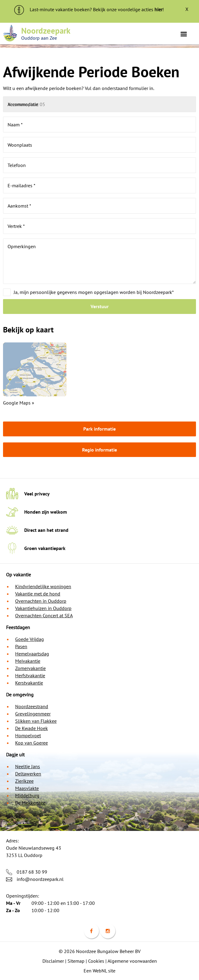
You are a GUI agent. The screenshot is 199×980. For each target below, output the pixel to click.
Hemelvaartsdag (32, 654)
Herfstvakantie (30, 675)
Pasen (21, 646)
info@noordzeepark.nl (40, 879)
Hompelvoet (28, 735)
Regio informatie (99, 450)
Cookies (96, 961)
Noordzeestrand (32, 706)
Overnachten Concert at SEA (44, 615)
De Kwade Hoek (32, 728)
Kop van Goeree (32, 743)
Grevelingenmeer (33, 714)
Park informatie (99, 429)
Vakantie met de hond (38, 594)
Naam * (15, 125)
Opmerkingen (22, 246)
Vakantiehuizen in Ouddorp (43, 608)
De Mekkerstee (30, 803)
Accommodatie (23, 104)
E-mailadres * (22, 185)
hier (158, 9)
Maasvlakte (27, 788)
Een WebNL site (99, 971)
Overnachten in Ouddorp (41, 601)
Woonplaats (20, 145)
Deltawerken (28, 774)
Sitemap (76, 961)
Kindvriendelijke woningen (43, 586)
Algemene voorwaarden (132, 961)
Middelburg (27, 795)
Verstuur (100, 306)
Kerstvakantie (29, 683)
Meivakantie (28, 661)
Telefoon (17, 165)
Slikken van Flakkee (36, 721)
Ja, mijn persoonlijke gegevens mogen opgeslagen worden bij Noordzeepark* (94, 292)
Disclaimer (53, 961)
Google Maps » (19, 403)
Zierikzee (24, 781)
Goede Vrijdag (30, 639)
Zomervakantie (30, 668)
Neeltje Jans (28, 766)
